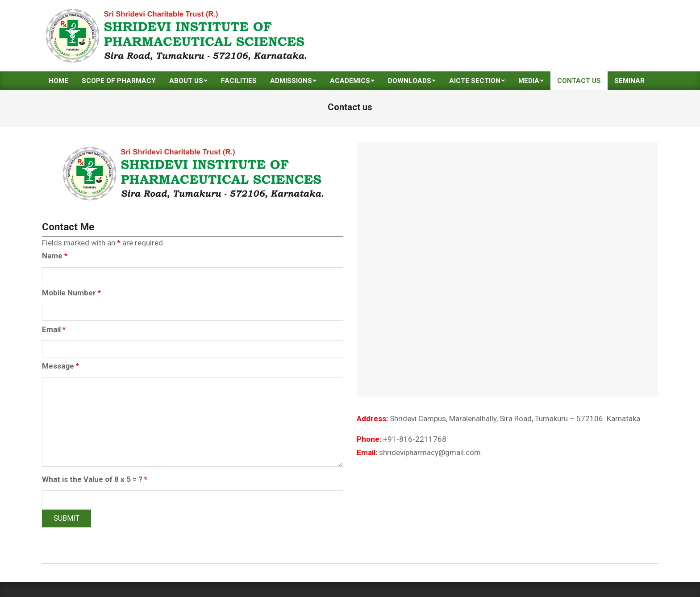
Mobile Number (71, 293)
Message (60, 366)
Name (55, 256)
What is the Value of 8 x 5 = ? (95, 479)
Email (54, 329)
